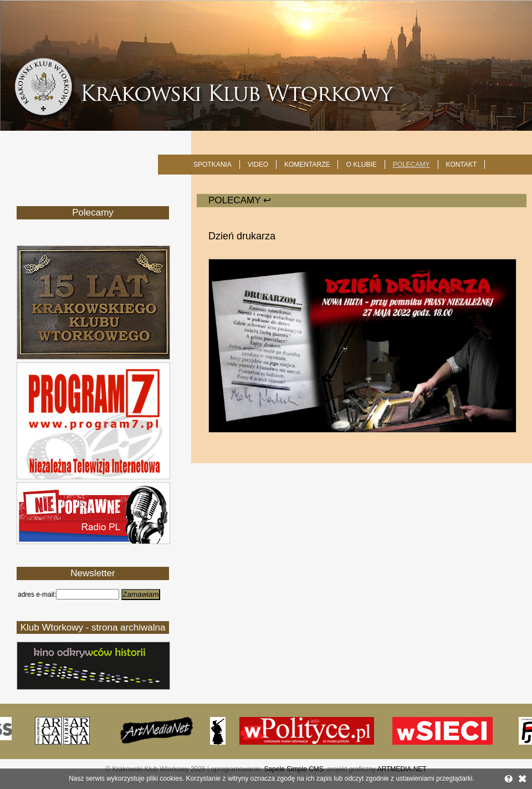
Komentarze (307, 165)
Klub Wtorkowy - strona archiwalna (93, 627)
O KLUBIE (361, 165)
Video (258, 165)
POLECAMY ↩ (240, 200)
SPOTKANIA (213, 165)
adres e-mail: (37, 595)
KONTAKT (462, 165)
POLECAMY (411, 165)
